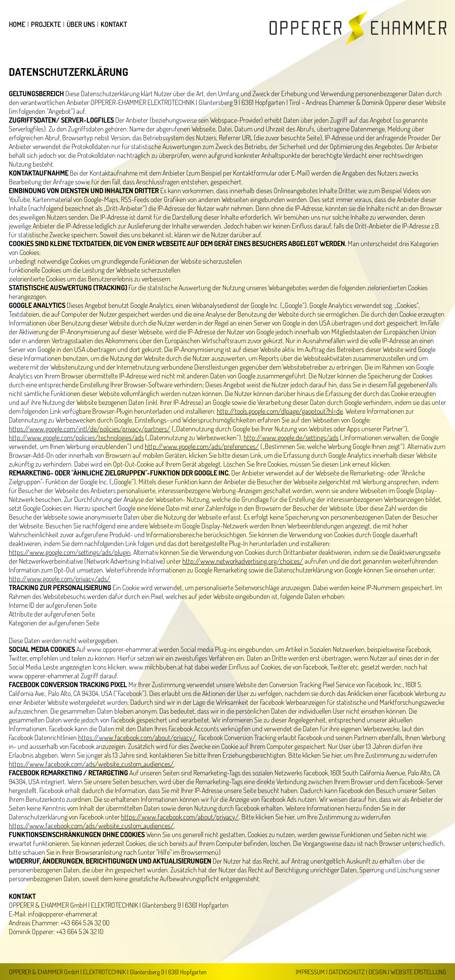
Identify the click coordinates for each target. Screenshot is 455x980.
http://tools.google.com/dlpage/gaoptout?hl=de (280, 411)
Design (378, 972)
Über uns (81, 24)
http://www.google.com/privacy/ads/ (60, 579)
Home (17, 24)
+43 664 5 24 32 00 (85, 923)
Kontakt (114, 24)
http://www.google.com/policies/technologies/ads (76, 438)
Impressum (310, 972)
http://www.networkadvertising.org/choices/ (243, 561)
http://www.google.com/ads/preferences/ (202, 446)
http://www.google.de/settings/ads (291, 438)
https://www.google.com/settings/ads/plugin (70, 552)
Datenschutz (347, 972)
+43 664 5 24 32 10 (80, 931)
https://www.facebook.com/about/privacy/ (137, 737)
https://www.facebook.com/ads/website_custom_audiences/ (91, 764)
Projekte (46, 24)
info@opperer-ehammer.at (63, 914)
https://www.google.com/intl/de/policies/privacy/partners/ (90, 429)
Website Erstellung (418, 972)
